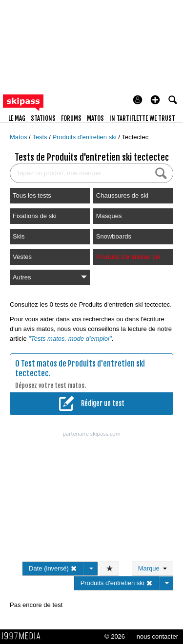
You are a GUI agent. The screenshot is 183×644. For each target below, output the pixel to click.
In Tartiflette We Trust (142, 118)
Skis (19, 236)
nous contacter (157, 636)
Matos (19, 137)
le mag (17, 118)
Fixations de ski (35, 216)
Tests (41, 137)
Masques (109, 216)
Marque (152, 568)
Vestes (22, 257)
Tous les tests (32, 195)
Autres (50, 277)
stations (43, 118)
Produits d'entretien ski (85, 137)
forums (71, 118)
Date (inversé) (53, 568)
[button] (155, 100)
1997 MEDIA (24, 636)
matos (95, 118)
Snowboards (114, 236)
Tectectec (135, 137)
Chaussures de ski (122, 195)
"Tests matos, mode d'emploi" (70, 339)
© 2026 (115, 636)
